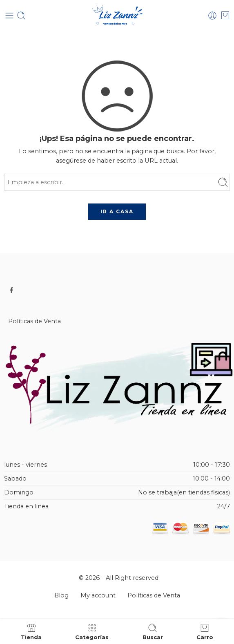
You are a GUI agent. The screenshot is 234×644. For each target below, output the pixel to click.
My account (98, 595)
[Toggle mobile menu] (9, 16)
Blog (61, 595)
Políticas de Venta (35, 321)
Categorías (92, 632)
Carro (205, 632)
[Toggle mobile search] (21, 16)
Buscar (153, 632)
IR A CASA (117, 211)
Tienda (31, 632)
